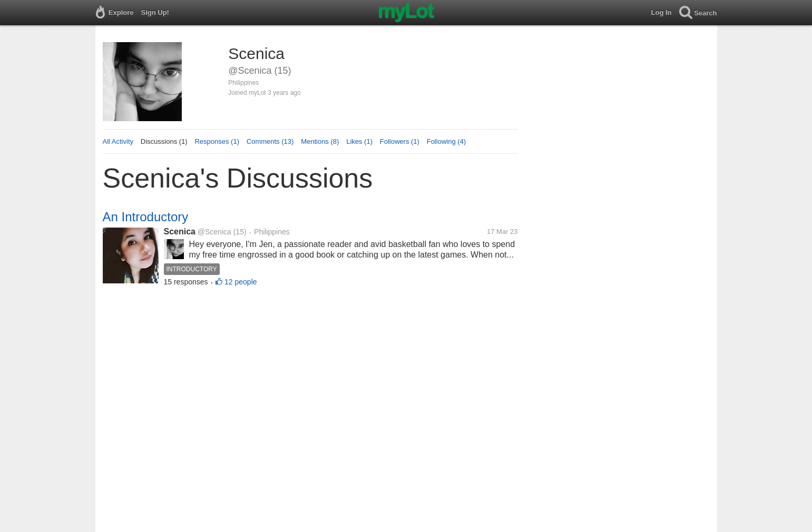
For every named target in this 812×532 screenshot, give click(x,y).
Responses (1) (217, 141)
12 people (241, 282)
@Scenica (214, 232)
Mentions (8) (320, 141)
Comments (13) (270, 141)
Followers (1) (400, 141)
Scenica (180, 231)
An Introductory (146, 217)
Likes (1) (359, 141)
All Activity (118, 141)
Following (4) (446, 141)
